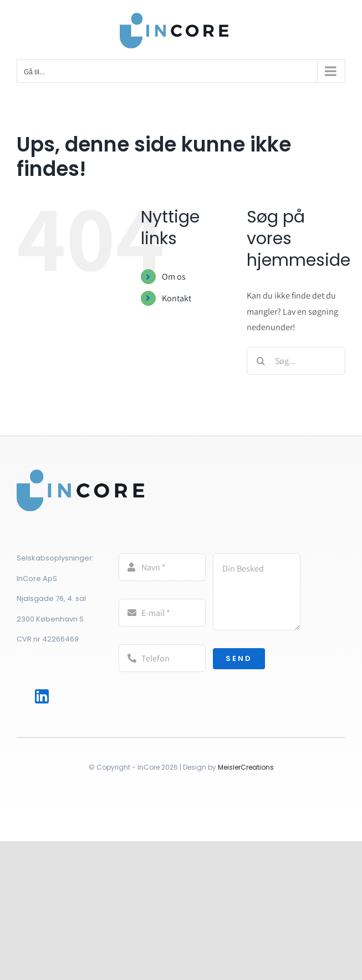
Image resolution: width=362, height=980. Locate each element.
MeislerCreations (246, 767)
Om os (174, 277)
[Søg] (261, 361)
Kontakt (177, 298)
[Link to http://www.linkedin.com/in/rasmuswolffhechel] (43, 697)
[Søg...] (296, 361)
